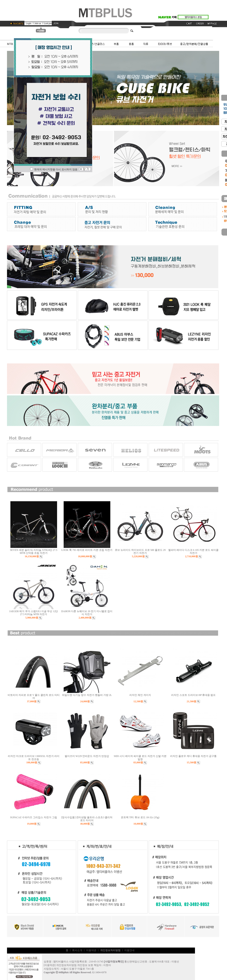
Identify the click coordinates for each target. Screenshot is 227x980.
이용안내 (129, 950)
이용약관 (91, 950)
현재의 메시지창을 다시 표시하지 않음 (54, 169)
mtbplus (64, 972)
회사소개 (77, 950)
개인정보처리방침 (66, 965)
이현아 (107, 965)
